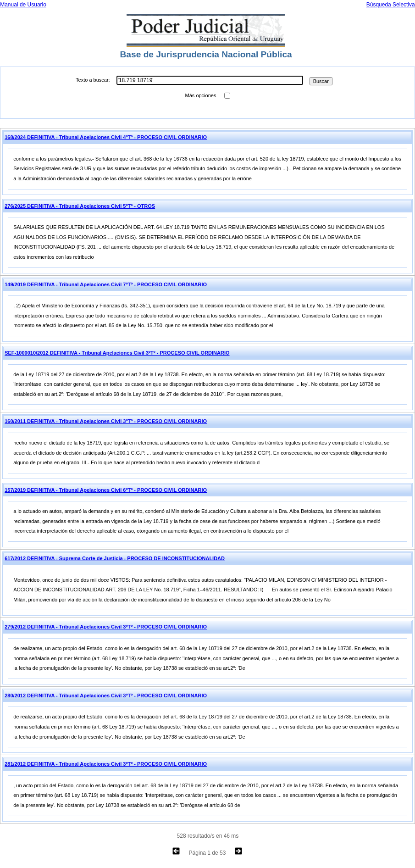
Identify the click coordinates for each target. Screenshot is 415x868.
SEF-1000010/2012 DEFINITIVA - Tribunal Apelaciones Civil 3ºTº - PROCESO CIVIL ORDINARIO (117, 353)
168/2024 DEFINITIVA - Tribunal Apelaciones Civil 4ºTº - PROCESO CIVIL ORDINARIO (106, 137)
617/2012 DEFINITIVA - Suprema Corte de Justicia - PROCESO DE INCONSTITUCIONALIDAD (115, 558)
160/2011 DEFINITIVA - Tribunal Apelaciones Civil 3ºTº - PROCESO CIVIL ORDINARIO (106, 421)
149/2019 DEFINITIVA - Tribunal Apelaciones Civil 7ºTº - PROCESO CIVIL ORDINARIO (106, 284)
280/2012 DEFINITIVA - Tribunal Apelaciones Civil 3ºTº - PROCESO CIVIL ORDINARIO (106, 696)
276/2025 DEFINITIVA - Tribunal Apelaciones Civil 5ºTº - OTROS (80, 206)
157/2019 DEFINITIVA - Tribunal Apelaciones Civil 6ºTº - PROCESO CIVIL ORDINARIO (106, 490)
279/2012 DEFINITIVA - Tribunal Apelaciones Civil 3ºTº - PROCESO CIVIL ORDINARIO (106, 627)
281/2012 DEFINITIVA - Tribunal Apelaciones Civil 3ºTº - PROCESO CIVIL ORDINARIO (106, 764)
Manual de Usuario (23, 5)
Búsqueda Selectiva (391, 5)
